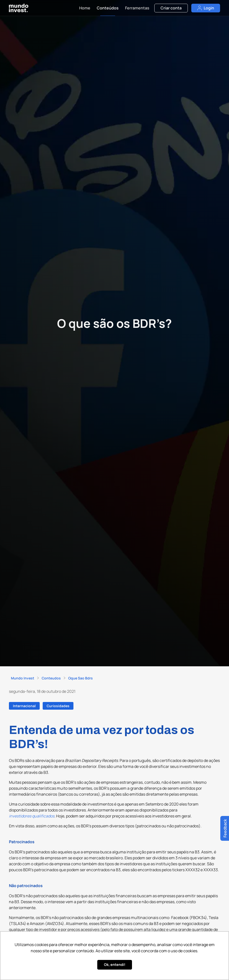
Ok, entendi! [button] (115, 965)
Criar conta (171, 8)
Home (85, 8)
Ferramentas (137, 8)
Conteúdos (108, 8)
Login (206, 8)
